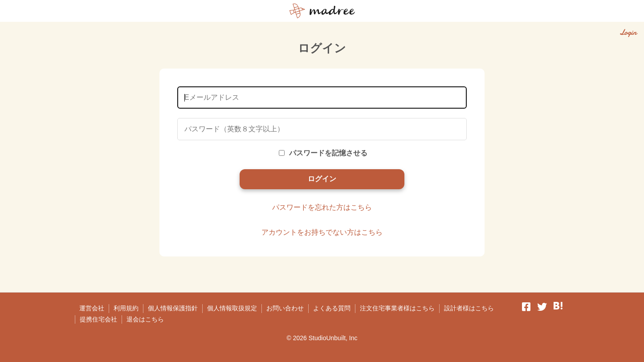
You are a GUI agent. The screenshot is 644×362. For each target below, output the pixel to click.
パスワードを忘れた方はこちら (322, 207)
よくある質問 (332, 308)
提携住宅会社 (98, 319)
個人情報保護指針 (173, 308)
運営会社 (92, 308)
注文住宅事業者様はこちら (397, 308)
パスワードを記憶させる (323, 153)
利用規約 (126, 308)
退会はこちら (145, 319)
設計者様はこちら (469, 308)
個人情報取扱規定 (232, 308)
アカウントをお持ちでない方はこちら (322, 232)
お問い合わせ (285, 308)
